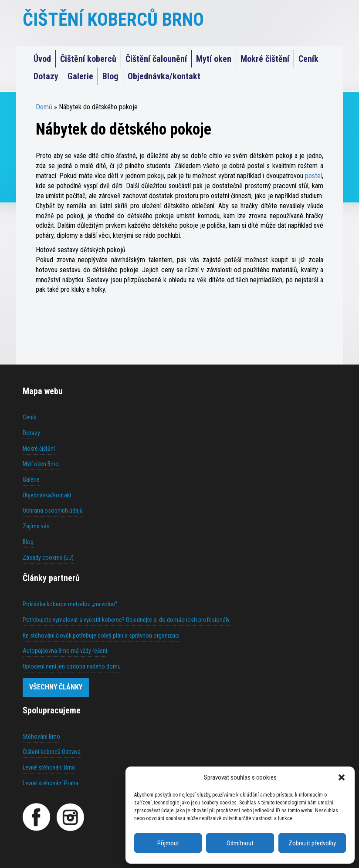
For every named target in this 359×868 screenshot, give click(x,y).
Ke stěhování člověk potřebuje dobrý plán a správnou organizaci (101, 635)
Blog (110, 76)
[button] (342, 777)
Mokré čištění (265, 59)
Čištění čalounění (156, 59)
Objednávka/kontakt (164, 76)
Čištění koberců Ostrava (52, 752)
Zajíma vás (36, 526)
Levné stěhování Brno (49, 767)
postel (313, 176)
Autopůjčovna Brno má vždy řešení (65, 651)
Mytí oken (214, 59)
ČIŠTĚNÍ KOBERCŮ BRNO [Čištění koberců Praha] (113, 19)
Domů (44, 107)
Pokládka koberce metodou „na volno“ (70, 604)
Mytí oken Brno (41, 464)
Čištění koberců (88, 59)
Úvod (42, 59)
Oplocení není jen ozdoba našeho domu (72, 666)
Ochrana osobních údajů (53, 510)
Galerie (80, 76)
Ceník (308, 59)
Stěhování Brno (41, 736)
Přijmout (168, 843)
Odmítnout (240, 843)
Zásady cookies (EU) (48, 557)
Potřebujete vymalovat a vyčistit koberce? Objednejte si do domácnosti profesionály (126, 620)
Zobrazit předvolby (312, 843)
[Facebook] (37, 817)
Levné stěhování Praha (51, 783)
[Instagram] (70, 817)
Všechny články (56, 687)
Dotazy (46, 76)
